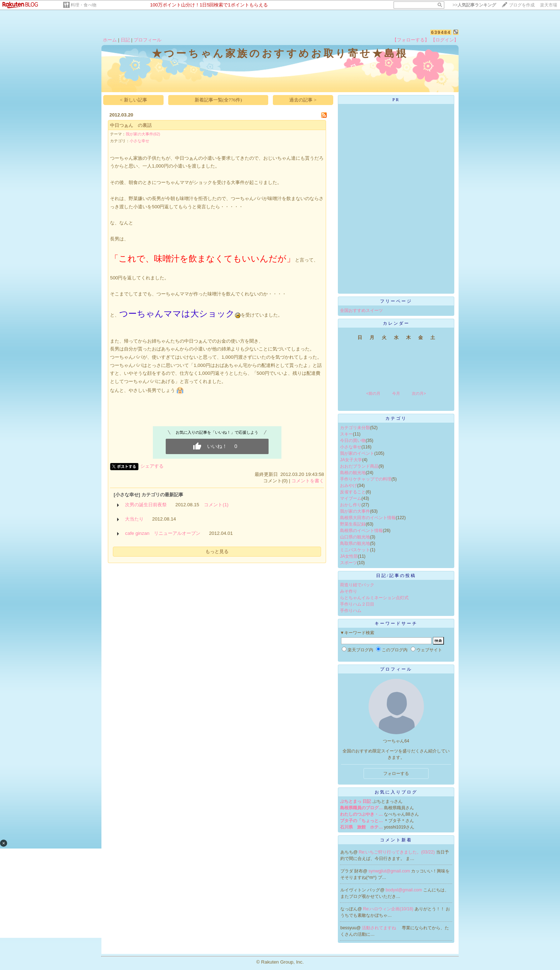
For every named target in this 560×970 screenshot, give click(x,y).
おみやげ (349, 486)
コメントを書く (308, 481)
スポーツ (349, 563)
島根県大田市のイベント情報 (368, 518)
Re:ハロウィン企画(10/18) (389, 909)
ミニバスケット (355, 550)
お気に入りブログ (396, 792)
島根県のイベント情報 (361, 531)
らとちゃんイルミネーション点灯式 (374, 598)
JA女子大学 (351, 460)
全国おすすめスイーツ (361, 310)
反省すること (353, 492)
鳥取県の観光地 (355, 543)
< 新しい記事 (134, 100)
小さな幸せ (139, 141)
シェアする (152, 466)
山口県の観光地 (355, 537)
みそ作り (349, 591)
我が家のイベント (357, 453)
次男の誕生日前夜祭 (146, 505)
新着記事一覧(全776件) (218, 100)
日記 (125, 40)
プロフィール (147, 40)
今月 (396, 393)
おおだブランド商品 (359, 466)
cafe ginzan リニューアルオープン (163, 533)
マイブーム (351, 498)
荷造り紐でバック (357, 585)
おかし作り (351, 505)
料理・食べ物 (84, 5)
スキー (346, 434)
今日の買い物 (353, 441)
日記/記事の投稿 (396, 576)
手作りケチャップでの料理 (366, 479)
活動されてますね (379, 928)
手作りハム (351, 611)
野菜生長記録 (353, 524)
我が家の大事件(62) (143, 134)
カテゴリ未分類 (355, 428)
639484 (441, 32)
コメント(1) (216, 505)
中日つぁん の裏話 (131, 125)
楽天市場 (549, 5)
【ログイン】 (445, 40)
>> (474, 5)
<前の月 (373, 393)
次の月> (419, 393)
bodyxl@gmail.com (404, 890)
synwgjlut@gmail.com (390, 871)
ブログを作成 (522, 5)
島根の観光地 (353, 473)
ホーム (110, 40)
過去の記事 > (303, 100)
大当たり (134, 519)
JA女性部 (349, 556)
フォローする (396, 773)
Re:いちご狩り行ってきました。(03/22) (397, 852)
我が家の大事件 (355, 511)
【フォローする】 (411, 40)
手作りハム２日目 (357, 604)
